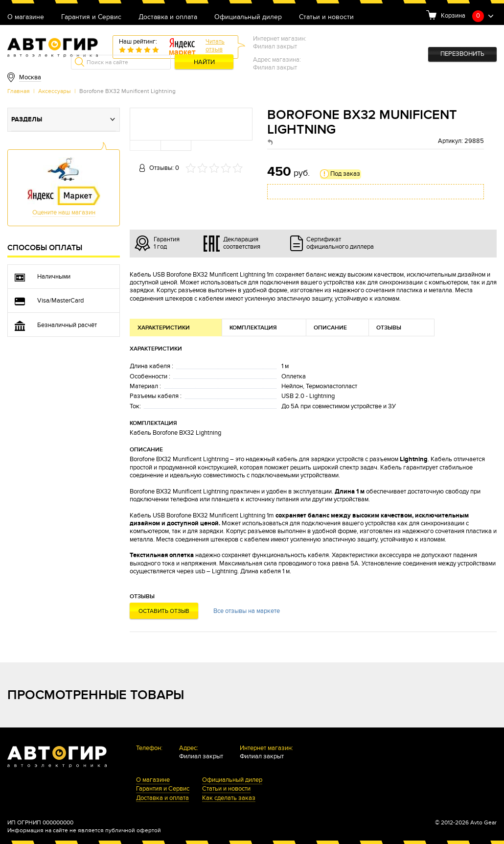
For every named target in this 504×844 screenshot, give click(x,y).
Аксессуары (55, 91)
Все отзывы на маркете (247, 611)
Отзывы (389, 328)
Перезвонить (462, 54)
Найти (204, 62)
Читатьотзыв (215, 46)
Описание (330, 328)
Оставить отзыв (164, 611)
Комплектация (253, 328)
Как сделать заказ (229, 799)
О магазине (26, 17)
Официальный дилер (248, 17)
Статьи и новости (326, 17)
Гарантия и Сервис (91, 17)
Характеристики (164, 328)
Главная (19, 91)
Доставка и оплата (168, 17)
